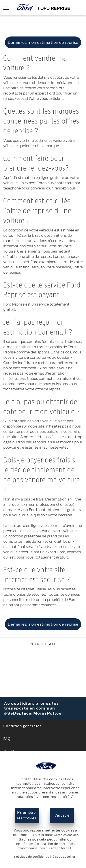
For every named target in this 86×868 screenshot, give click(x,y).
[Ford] (43, 8)
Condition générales (22, 726)
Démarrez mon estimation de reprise (43, 42)
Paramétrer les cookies (27, 815)
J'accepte (62, 815)
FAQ (7, 739)
